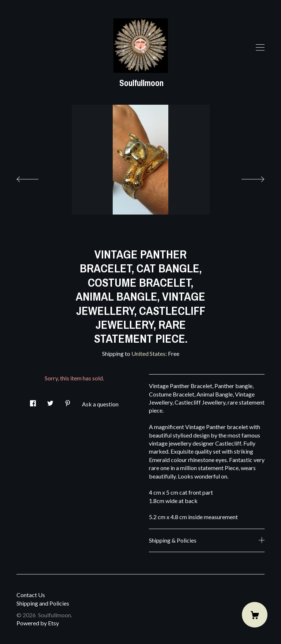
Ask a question (100, 404)
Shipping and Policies (43, 603)
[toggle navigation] (260, 48)
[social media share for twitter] (50, 401)
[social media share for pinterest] (68, 401)
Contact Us (31, 595)
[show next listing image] (246, 177)
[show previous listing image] (35, 177)
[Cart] (255, 615)
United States (148, 353)
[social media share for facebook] (33, 401)
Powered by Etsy (38, 623)
